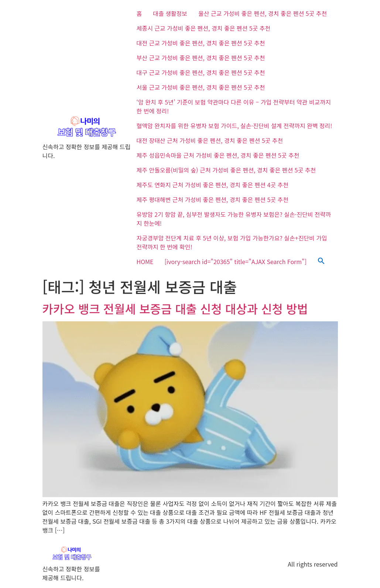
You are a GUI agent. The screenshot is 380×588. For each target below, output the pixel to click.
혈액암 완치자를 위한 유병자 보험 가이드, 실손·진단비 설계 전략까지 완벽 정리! (234, 126)
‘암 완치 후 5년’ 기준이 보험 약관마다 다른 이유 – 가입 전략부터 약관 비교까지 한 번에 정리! (234, 106)
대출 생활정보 (170, 13)
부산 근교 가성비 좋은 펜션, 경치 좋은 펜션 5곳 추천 (201, 58)
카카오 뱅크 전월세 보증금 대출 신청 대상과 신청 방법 (175, 308)
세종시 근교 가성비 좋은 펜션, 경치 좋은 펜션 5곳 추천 (204, 28)
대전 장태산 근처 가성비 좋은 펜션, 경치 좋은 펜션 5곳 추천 (210, 140)
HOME (145, 261)
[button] (321, 261)
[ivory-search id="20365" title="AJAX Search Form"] (235, 261)
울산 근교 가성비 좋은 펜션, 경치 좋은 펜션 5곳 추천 (263, 13)
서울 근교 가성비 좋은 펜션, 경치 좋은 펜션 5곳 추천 (201, 87)
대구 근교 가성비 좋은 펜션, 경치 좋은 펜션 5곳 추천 (201, 72)
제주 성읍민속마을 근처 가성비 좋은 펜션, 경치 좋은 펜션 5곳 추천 (218, 155)
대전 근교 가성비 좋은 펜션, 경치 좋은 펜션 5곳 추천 (201, 43)
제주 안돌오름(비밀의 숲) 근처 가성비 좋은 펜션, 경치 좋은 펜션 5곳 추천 (226, 170)
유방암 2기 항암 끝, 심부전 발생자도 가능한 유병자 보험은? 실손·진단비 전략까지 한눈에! (234, 219)
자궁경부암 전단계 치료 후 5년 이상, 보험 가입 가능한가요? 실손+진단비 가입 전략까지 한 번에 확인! (232, 242)
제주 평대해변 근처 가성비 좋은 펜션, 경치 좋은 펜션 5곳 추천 (213, 199)
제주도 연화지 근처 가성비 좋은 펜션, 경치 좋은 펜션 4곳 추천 (213, 185)
